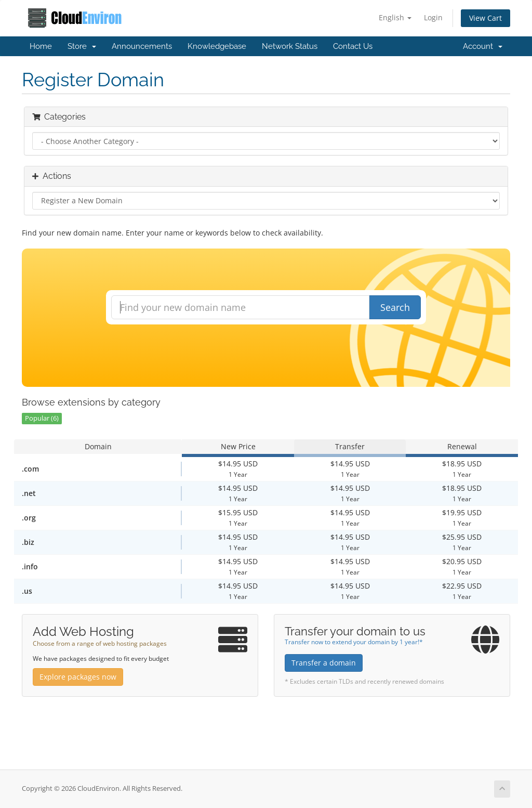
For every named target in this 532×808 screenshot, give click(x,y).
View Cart (486, 18)
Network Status (290, 46)
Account (483, 46)
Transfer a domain (324, 663)
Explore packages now (78, 677)
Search (395, 307)
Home (41, 46)
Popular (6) (42, 418)
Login (433, 17)
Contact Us (353, 46)
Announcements (142, 46)
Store (82, 46)
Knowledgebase (217, 46)
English (395, 17)
